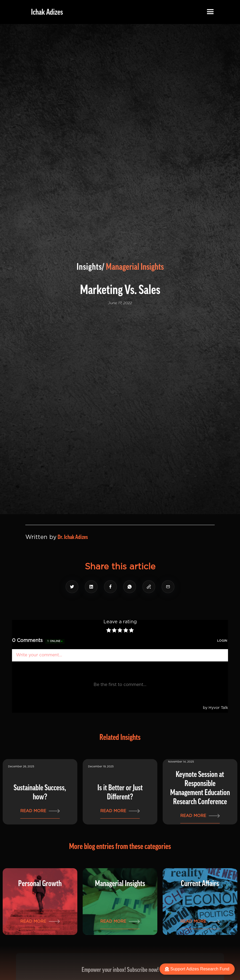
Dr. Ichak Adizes (73, 537)
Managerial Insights (135, 267)
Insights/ (91, 267)
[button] (210, 12)
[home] (43, 12)
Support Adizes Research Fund (197, 969)
